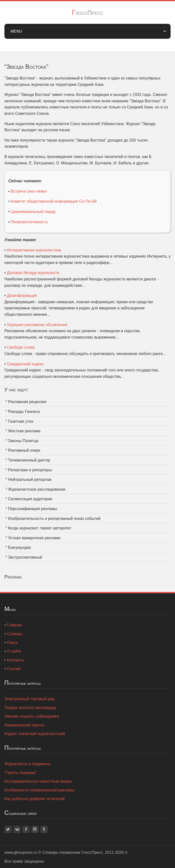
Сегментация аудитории (30, 499)
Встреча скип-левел (29, 191)
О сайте (14, 651)
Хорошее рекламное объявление (37, 325)
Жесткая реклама (24, 431)
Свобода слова (21, 347)
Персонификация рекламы (33, 509)
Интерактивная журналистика (34, 250)
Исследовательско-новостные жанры (38, 781)
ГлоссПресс (88, 13)
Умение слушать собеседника (32, 716)
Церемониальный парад (33, 212)
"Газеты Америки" (21, 773)
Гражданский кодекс (25, 364)
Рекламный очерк (24, 450)
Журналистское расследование (37, 489)
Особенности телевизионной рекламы (39, 790)
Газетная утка (21, 421)
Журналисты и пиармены (28, 764)
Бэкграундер (20, 547)
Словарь (15, 634)
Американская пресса (24, 725)
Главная (14, 625)
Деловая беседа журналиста (33, 273)
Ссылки (14, 669)
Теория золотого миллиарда (30, 708)
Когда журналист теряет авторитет (40, 528)
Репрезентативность (29, 222)
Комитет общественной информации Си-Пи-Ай (54, 201)
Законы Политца (23, 441)
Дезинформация (22, 296)
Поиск (12, 643)
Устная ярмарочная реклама (34, 538)
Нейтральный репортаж (30, 480)
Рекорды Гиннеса (24, 412)
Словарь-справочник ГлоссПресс (73, 852)
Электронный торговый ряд (29, 699)
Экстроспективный (25, 557)
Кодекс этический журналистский (35, 734)
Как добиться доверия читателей (35, 799)
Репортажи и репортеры (30, 470)
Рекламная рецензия (27, 402)
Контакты (15, 660)
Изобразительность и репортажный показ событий (54, 519)
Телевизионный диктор (29, 460)
